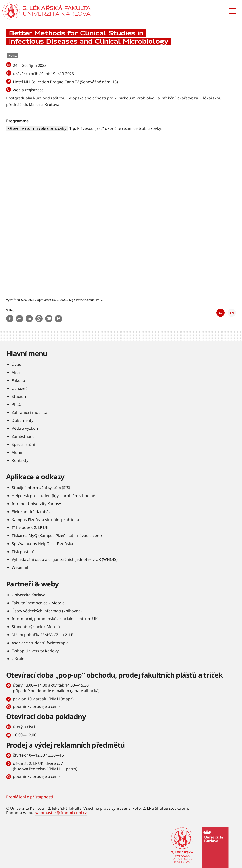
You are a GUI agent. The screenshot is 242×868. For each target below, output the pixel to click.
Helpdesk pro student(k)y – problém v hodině (53, 496)
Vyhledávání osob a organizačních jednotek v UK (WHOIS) (65, 559)
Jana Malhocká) (86, 691)
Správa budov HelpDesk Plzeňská (42, 544)
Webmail (20, 567)
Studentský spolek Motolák (37, 627)
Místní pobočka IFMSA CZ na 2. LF (42, 635)
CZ (221, 313)
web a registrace (28, 90)
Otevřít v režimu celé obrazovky (37, 128)
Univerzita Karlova (29, 595)
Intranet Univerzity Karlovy (36, 504)
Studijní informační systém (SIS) (41, 488)
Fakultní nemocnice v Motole (38, 603)
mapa (67, 699)
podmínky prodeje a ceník (37, 706)
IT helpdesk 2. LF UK (30, 527)
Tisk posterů (23, 552)
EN (232, 313)
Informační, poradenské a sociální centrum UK (55, 619)
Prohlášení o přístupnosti (30, 797)
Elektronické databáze (32, 512)
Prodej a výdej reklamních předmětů (65, 745)
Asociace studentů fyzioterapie (40, 643)
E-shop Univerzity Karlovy (35, 651)
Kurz (13, 56)
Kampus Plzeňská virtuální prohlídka (45, 520)
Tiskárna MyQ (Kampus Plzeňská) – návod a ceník (57, 536)
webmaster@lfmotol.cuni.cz (61, 813)
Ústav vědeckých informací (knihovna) (47, 611)
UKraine (19, 659)
